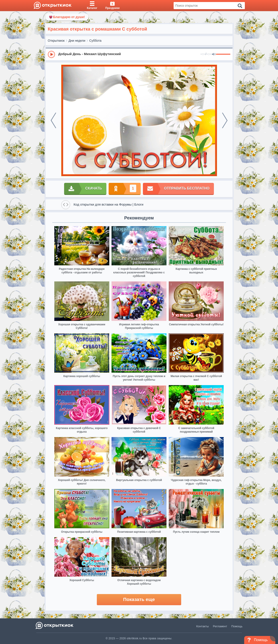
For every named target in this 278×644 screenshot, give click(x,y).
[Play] (51, 54)
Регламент (220, 626)
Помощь (237, 626)
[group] (139, 54)
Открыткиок (56, 41)
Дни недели (77, 41)
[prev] (53, 120)
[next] (225, 120)
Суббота (95, 41)
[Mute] (214, 54)
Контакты (203, 626)
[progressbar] (223, 54)
